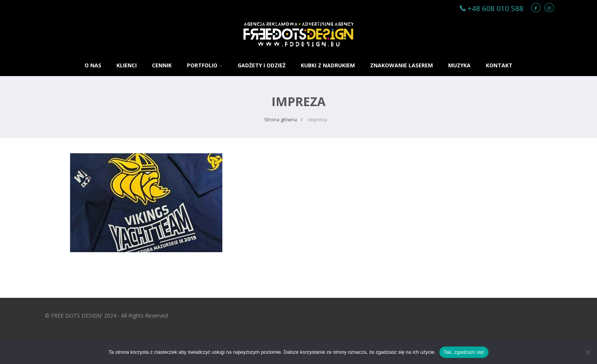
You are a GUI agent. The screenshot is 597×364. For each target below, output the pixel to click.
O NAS (93, 65)
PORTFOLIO (205, 65)
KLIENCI (127, 65)
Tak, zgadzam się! (464, 352)
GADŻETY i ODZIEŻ (262, 65)
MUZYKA (459, 65)
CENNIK (162, 65)
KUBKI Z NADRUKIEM (328, 65)
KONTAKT (499, 65)
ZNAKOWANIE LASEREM (401, 65)
